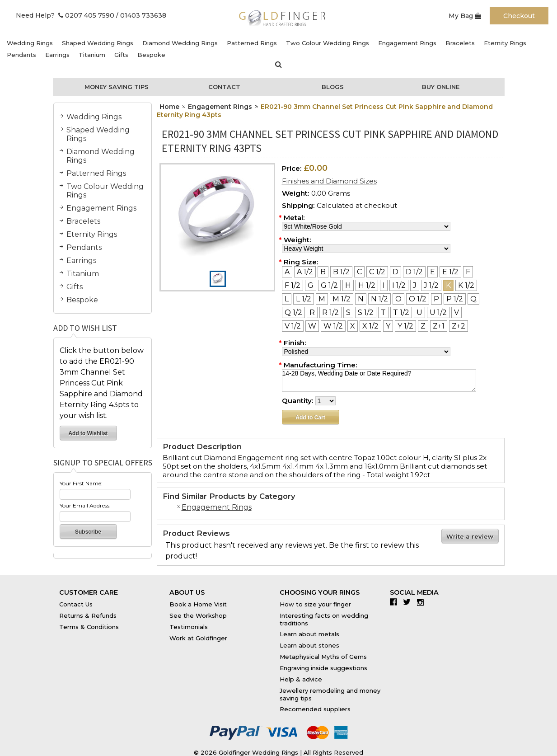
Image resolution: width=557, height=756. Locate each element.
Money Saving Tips (117, 87)
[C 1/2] (377, 272)
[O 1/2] (418, 299)
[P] (436, 299)
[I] (384, 285)
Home (169, 107)
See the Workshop (198, 615)
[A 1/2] (305, 272)
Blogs (333, 87)
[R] (312, 312)
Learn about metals (309, 634)
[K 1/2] (466, 285)
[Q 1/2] (293, 312)
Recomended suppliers (315, 709)
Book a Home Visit (198, 604)
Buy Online (441, 87)
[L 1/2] (304, 299)
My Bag (465, 16)
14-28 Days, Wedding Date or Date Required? (379, 380)
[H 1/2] (367, 285)
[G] (311, 285)
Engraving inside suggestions (323, 668)
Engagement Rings (407, 43)
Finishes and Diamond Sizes (329, 181)
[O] (398, 299)
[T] (383, 312)
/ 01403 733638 (141, 15)
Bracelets (460, 43)
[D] (396, 272)
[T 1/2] (401, 312)
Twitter (409, 602)
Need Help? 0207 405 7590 (65, 15)
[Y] (388, 326)
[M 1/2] (342, 299)
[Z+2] (459, 326)
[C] (359, 272)
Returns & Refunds (88, 615)
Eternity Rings (505, 43)
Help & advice (301, 679)
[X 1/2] (370, 326)
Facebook (396, 602)
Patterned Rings (252, 43)
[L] (287, 299)
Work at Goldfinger (198, 638)
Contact (224, 87)
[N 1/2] (379, 299)
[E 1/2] (450, 272)
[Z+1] (439, 326)
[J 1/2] (431, 285)
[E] (433, 272)
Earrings (57, 55)
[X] (353, 326)
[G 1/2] (329, 285)
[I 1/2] (399, 285)
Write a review (470, 536)
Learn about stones (309, 645)
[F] (468, 272)
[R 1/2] (330, 312)
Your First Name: (81, 483)
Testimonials (189, 627)
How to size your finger (315, 604)
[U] (419, 312)
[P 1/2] (455, 299)
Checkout (519, 16)
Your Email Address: (85, 505)
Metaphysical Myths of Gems (323, 657)
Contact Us (76, 604)
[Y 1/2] (405, 326)
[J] (415, 285)
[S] (348, 312)
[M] (322, 299)
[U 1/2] (438, 312)
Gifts (121, 55)
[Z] (423, 326)
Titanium (92, 55)
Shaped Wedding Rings (98, 43)
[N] (361, 299)
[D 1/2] (414, 272)
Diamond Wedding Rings (180, 43)
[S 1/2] (366, 312)
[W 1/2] (333, 326)
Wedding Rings (30, 43)
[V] (456, 312)
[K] (448, 285)
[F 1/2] (293, 285)
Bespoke (151, 55)
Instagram (423, 602)
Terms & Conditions (89, 627)
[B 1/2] (341, 272)
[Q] (473, 299)
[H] (348, 285)
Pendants (21, 55)
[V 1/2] (293, 326)
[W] (312, 326)
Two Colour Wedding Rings (328, 43)
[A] (287, 272)
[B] (323, 272)
